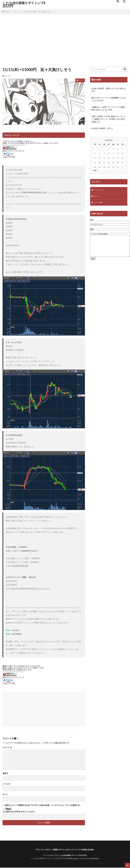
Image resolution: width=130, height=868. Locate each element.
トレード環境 (99, 204)
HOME (7, 12)
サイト (5, 794)
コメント (7, 748)
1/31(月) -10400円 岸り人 (102, 128)
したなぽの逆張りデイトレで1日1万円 (24, 4)
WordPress (95, 859)
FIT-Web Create (71, 859)
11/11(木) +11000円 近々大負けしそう (37, 12)
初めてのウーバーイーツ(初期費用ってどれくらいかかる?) (109, 99)
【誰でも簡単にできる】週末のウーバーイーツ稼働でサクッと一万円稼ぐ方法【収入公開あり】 (108, 119)
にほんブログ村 (9, 157)
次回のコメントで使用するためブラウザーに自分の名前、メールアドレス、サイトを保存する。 (43, 805)
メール (6, 784)
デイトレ (16, 12)
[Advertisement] (65, 40)
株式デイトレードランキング (13, 151)
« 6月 (95, 170)
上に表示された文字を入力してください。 (20, 812)
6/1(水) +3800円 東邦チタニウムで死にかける (108, 90)
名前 (5, 773)
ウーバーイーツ (100, 190)
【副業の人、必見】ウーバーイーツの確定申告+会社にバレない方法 (108, 108)
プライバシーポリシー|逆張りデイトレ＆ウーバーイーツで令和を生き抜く (65, 850)
